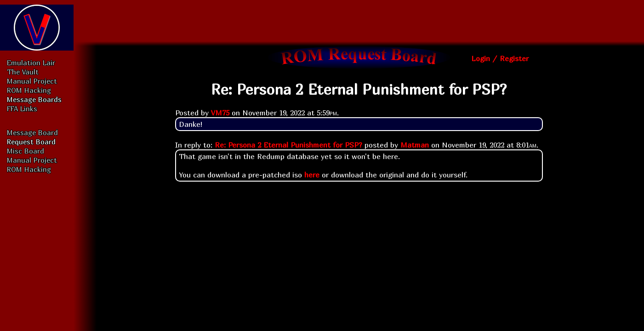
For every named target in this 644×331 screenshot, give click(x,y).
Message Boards (34, 99)
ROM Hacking (29, 90)
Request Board (31, 142)
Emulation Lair (31, 63)
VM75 (220, 113)
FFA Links (22, 108)
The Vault (23, 72)
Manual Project (32, 81)
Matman (415, 145)
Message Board (32, 132)
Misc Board (26, 151)
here (312, 175)
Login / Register (500, 58)
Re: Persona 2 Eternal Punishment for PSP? (288, 145)
